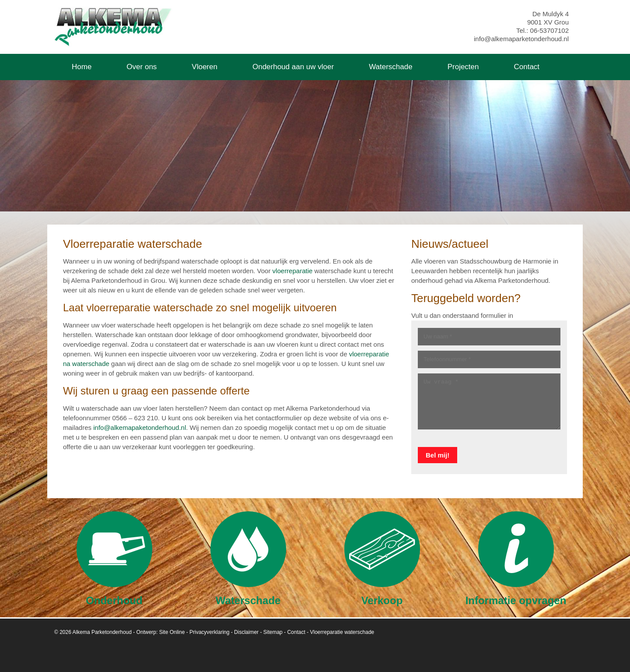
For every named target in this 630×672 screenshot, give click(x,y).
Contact (296, 632)
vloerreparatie (293, 271)
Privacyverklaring (209, 632)
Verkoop (382, 558)
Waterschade (248, 558)
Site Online (172, 632)
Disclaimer (246, 632)
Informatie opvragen (516, 558)
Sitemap (273, 632)
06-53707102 (549, 30)
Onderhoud (114, 558)
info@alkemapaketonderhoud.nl (140, 427)
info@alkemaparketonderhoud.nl (521, 39)
